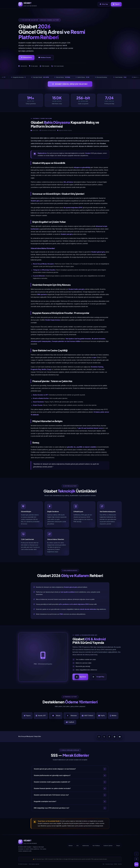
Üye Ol (116, 4)
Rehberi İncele (45, 57)
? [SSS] (136, 859)
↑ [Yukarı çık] (136, 854)
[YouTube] (120, 737)
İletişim (118, 846)
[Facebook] (109, 737)
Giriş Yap (104, 4)
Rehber (71, 846)
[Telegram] (114, 737)
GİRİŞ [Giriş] (136, 864)
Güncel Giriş (26, 57)
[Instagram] (99, 737)
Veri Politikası (96, 846)
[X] (104, 737)
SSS (77, 846)
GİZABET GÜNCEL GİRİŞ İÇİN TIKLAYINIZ (70, 84)
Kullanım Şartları (108, 846)
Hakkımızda (86, 846)
